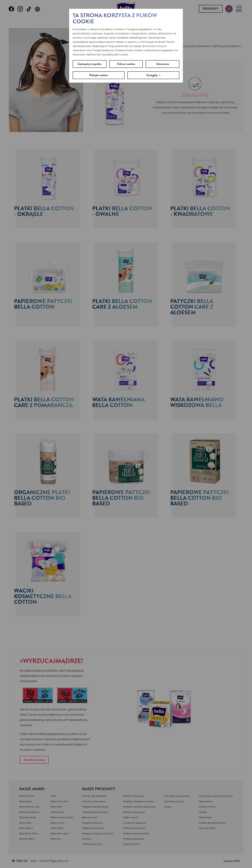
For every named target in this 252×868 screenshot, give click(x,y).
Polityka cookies (99, 75)
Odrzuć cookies (126, 64)
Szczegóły (152, 75)
